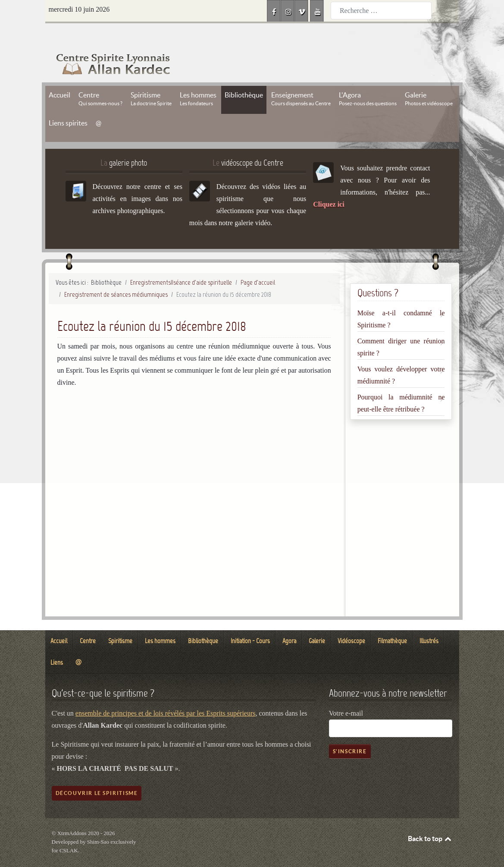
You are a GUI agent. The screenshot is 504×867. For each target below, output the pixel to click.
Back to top (430, 819)
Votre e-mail (346, 694)
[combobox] (381, 11)
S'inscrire (350, 732)
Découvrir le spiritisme (97, 774)
